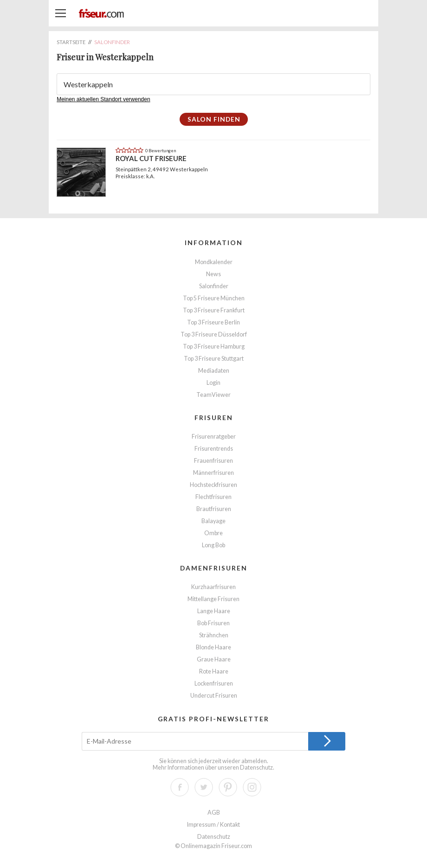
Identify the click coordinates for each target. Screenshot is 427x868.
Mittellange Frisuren (213, 599)
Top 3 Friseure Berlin (213, 322)
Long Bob (213, 545)
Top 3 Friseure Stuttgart (214, 359)
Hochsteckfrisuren (213, 485)
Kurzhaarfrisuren (213, 587)
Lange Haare (214, 611)
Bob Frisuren (213, 623)
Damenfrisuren (214, 568)
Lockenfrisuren (214, 683)
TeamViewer (213, 395)
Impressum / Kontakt (213, 825)
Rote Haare (214, 671)
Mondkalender (214, 262)
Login (213, 383)
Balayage (213, 521)
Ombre (213, 533)
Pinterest (228, 787)
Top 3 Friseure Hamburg (214, 347)
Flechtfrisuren (213, 497)
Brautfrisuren (214, 509)
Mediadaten (214, 371)
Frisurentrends (214, 449)
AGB (214, 813)
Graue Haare (214, 659)
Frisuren (214, 418)
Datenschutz (256, 768)
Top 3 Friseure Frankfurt (214, 310)
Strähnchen (214, 635)
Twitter (204, 787)
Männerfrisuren (213, 473)
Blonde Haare (213, 647)
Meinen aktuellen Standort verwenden (103, 99)
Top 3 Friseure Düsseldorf (214, 334)
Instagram (252, 787)
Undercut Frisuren (214, 696)
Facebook (180, 787)
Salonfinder (214, 286)
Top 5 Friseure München (214, 298)
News (213, 274)
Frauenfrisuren (213, 461)
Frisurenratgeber (214, 437)
